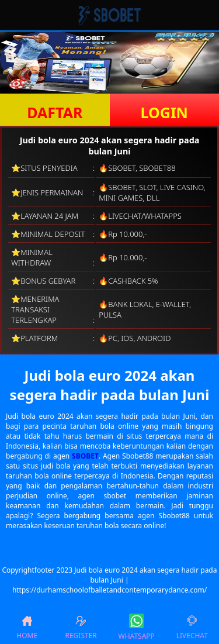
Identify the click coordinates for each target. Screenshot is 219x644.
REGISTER (81, 627)
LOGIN (164, 112)
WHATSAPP (137, 627)
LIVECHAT (192, 627)
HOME (27, 627)
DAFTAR (55, 112)
